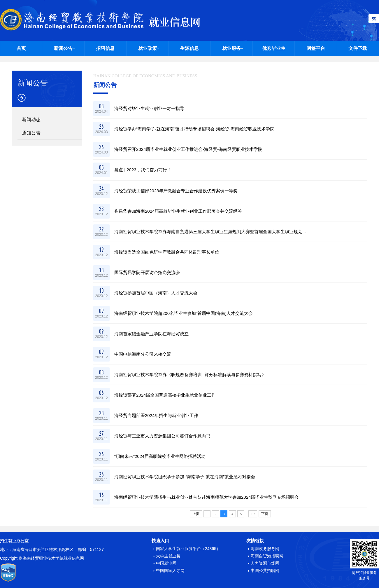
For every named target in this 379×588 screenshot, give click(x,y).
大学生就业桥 (168, 556)
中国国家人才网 (170, 570)
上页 (196, 514)
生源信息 (189, 48)
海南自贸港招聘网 (267, 556)
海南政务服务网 (265, 549)
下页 (265, 514)
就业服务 (231, 48)
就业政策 (148, 48)
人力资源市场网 (265, 563)
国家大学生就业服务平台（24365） (188, 549)
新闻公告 (63, 48)
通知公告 (31, 133)
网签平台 (316, 48)
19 (253, 514)
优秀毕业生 (274, 48)
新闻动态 (31, 119)
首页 (21, 48)
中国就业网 (166, 563)
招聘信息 (105, 48)
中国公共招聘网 (265, 570)
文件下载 (358, 48)
